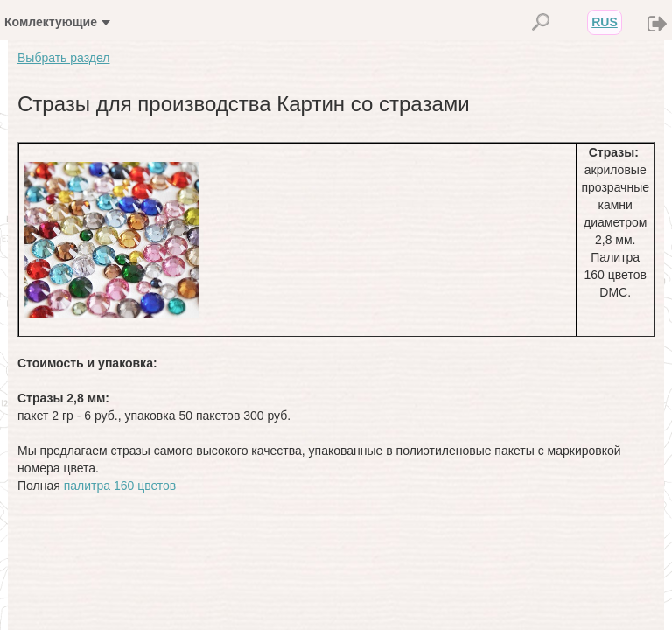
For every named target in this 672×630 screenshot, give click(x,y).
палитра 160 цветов (120, 486)
